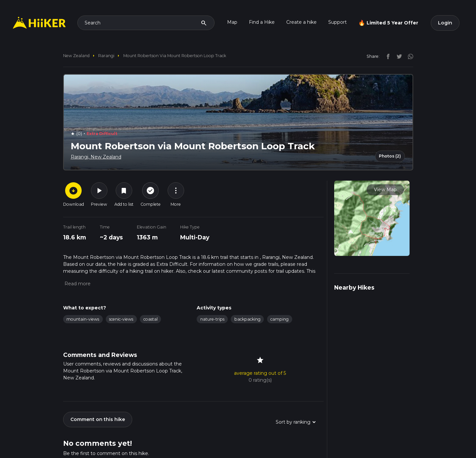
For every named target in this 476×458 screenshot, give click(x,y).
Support (337, 22)
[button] (77, 284)
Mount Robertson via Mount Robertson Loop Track (175, 56)
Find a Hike (262, 22)
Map (232, 22)
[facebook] (386, 56)
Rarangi (106, 56)
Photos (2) (390, 156)
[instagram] (408, 56)
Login (445, 23)
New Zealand (76, 56)
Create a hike (301, 22)
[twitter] (398, 56)
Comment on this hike (98, 419)
